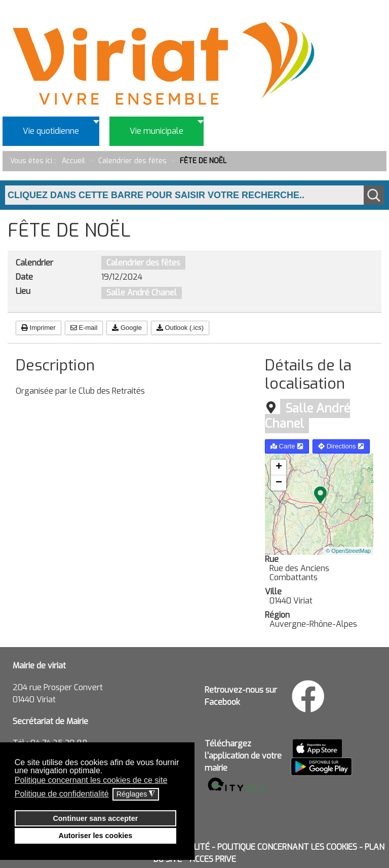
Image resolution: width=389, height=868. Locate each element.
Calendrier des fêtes (143, 263)
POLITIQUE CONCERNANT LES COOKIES (287, 847)
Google (127, 328)
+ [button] (279, 467)
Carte (287, 446)
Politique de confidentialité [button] (62, 794)
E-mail (84, 328)
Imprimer (38, 328)
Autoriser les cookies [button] (96, 836)
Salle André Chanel (142, 293)
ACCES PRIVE (213, 859)
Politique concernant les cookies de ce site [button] (91, 780)
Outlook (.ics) (180, 328)
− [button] (279, 483)
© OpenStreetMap (348, 551)
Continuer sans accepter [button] (95, 818)
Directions (341, 446)
